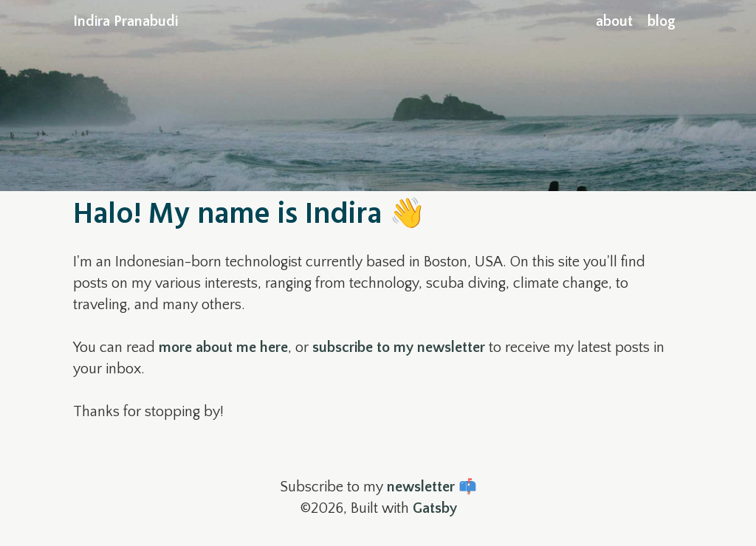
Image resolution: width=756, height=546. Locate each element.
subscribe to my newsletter (399, 348)
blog (661, 21)
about (614, 21)
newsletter (421, 487)
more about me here (223, 348)
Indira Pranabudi (126, 21)
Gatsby (435, 508)
